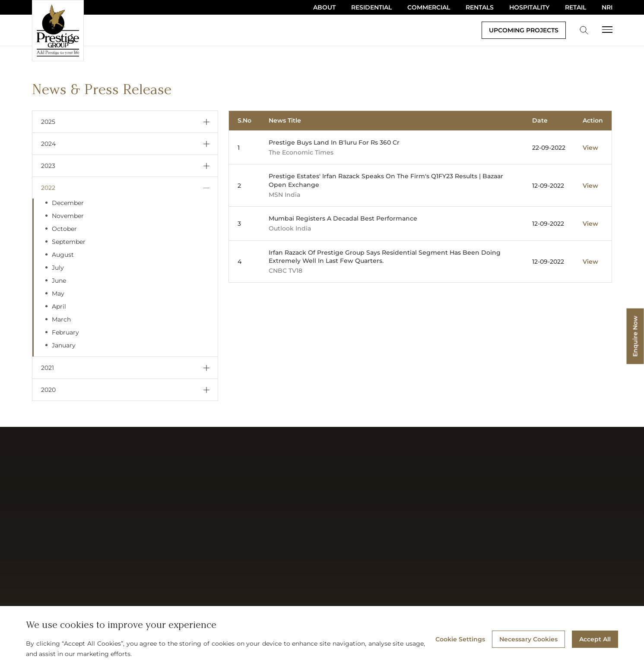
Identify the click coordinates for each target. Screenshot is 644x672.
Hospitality (529, 7)
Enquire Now (635, 336)
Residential (371, 7)
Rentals (480, 7)
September (69, 242)
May (58, 293)
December (68, 203)
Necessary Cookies (528, 639)
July (58, 268)
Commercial (429, 7)
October (64, 229)
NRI (607, 7)
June (59, 281)
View (590, 148)
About (324, 7)
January (64, 345)
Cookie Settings (460, 639)
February (65, 332)
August (63, 255)
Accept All (595, 639)
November (68, 216)
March (61, 319)
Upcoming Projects (524, 30)
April (59, 306)
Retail (576, 7)
